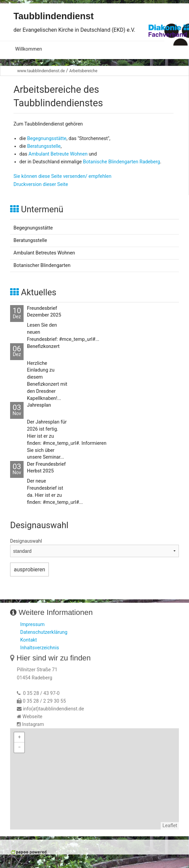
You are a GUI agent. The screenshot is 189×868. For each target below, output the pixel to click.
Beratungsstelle (44, 146)
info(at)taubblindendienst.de (53, 709)
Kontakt (29, 640)
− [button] (19, 747)
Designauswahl (26, 541)
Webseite (33, 717)
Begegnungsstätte (47, 139)
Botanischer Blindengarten (42, 265)
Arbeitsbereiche (83, 71)
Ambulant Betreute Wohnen (58, 154)
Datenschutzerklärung (44, 632)
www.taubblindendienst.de (41, 71)
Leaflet (170, 826)
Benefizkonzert (43, 346)
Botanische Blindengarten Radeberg (121, 162)
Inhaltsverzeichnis (40, 648)
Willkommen (29, 49)
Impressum (32, 625)
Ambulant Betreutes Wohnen (44, 253)
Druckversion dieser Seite (41, 184)
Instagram (33, 724)
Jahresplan (39, 405)
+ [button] (19, 737)
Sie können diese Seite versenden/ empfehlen (62, 176)
